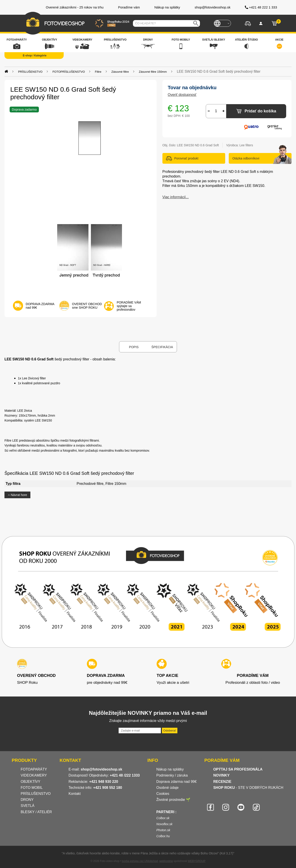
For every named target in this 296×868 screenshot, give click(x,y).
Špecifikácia (162, 347)
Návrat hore (17, 495)
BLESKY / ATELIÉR (36, 812)
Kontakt (75, 794)
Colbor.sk (163, 818)
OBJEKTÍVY (31, 782)
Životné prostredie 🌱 (173, 800)
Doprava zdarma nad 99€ (177, 782)
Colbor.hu (163, 836)
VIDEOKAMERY (34, 775)
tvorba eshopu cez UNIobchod (140, 861)
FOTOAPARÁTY (34, 769)
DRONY (27, 800)
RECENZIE (222, 782)
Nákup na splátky (170, 769)
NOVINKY (221, 775)
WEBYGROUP (196, 861)
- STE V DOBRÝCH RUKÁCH (248, 788)
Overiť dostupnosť (182, 95)
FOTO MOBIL (32, 788)
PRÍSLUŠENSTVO (36, 794)
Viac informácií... (176, 197)
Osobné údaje (168, 788)
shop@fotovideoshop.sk (101, 769)
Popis (134, 347)
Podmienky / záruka (172, 775)
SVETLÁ (28, 806)
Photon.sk (163, 830)
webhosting (166, 861)
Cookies (163, 794)
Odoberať (170, 731)
